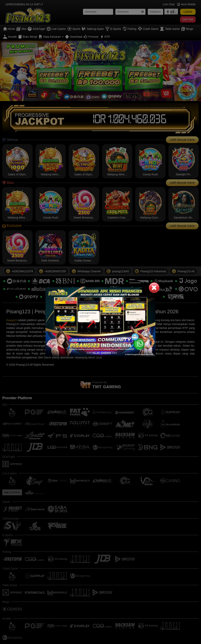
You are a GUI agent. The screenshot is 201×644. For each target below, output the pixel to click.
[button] (154, 288)
